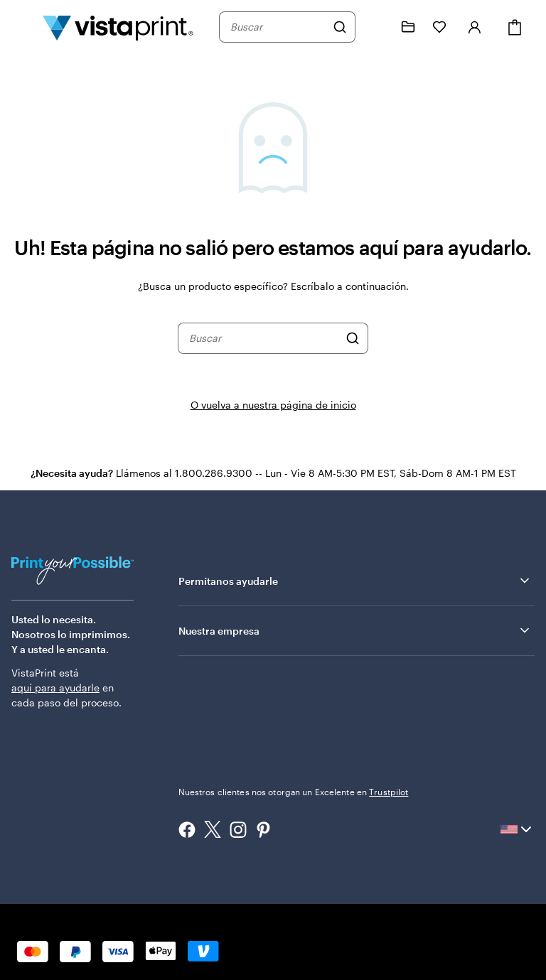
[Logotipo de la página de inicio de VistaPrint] (118, 27)
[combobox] (278, 27)
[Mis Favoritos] (439, 27)
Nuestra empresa (355, 630)
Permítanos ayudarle (355, 581)
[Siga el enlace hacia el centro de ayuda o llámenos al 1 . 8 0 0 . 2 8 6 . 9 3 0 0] (377, 27)
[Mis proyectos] (408, 27)
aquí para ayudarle (55, 688)
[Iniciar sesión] (475, 27)
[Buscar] (340, 27)
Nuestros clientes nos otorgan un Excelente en (294, 792)
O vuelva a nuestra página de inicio (273, 405)
